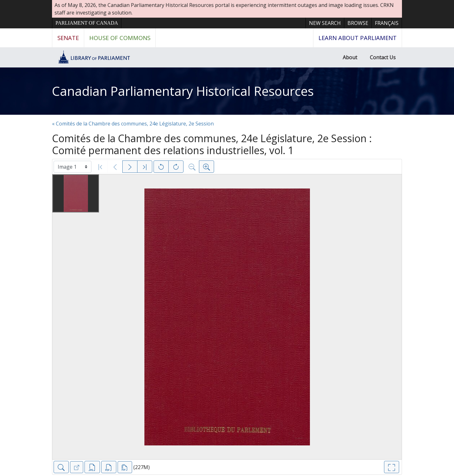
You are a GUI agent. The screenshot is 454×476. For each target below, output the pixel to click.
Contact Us (383, 57)
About (350, 57)
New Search (325, 23)
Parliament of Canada (87, 23)
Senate (68, 38)
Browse (358, 23)
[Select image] (73, 167)
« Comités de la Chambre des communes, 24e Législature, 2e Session (133, 124)
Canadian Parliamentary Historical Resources (183, 91)
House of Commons (120, 38)
